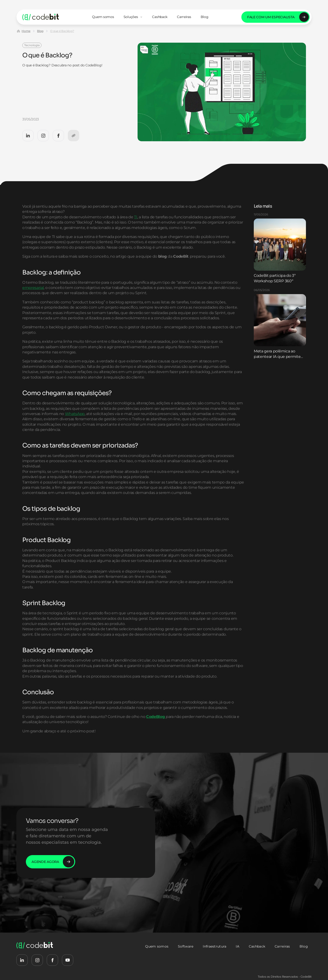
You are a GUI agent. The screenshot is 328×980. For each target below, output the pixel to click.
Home (26, 31)
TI (136, 227)
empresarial (33, 298)
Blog (40, 31)
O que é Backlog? (62, 31)
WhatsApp (75, 424)
